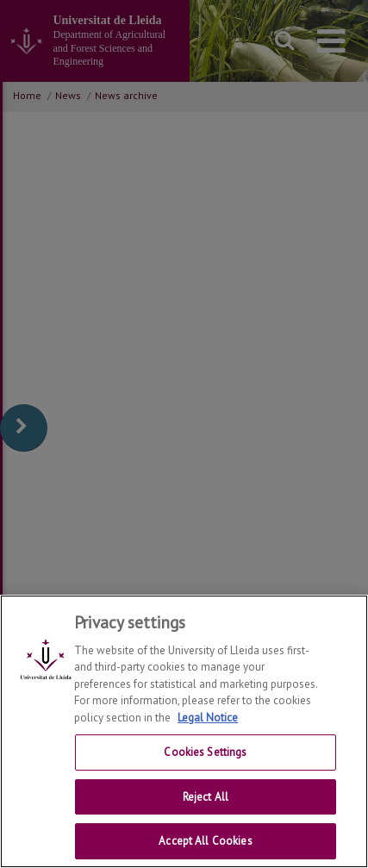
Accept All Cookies (205, 843)
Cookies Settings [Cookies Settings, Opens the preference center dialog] (205, 753)
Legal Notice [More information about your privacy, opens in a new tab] (208, 718)
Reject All (206, 798)
